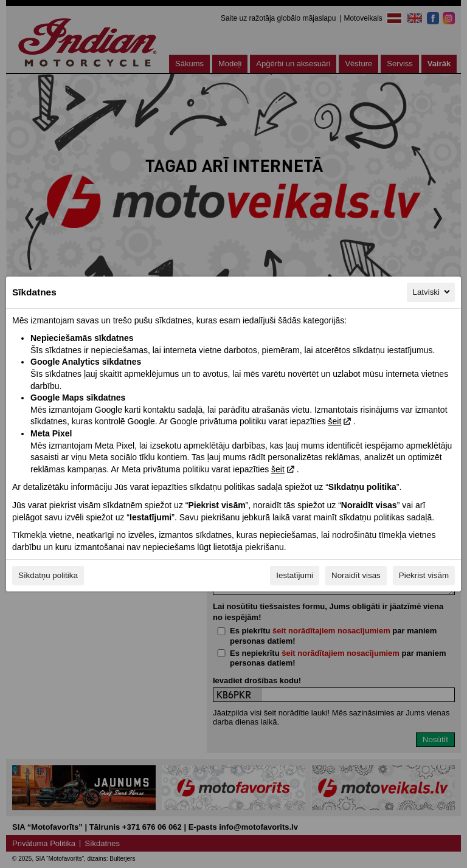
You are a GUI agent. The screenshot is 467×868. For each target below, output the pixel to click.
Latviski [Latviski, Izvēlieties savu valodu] (432, 292)
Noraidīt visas (356, 575)
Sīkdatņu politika (48, 575)
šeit (334, 421)
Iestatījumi (295, 575)
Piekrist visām (424, 575)
